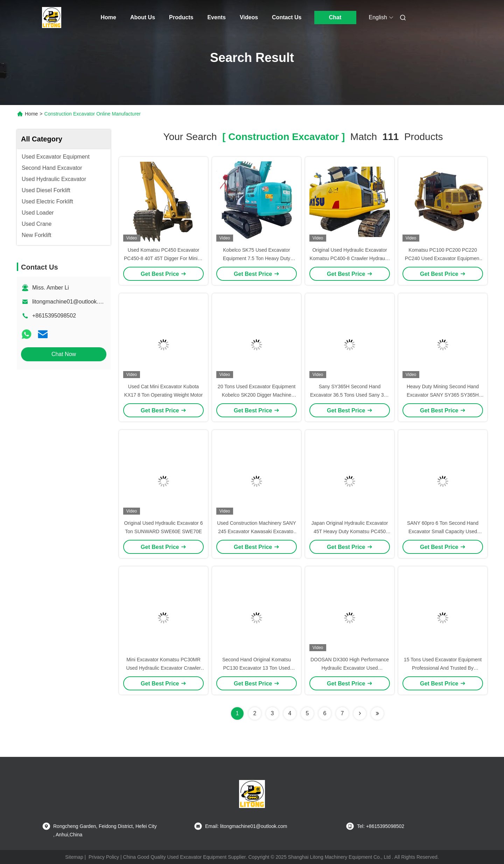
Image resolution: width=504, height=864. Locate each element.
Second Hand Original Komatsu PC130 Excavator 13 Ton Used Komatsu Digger (257, 668)
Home (108, 17)
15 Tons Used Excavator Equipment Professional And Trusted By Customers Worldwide (443, 668)
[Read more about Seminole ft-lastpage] (377, 713)
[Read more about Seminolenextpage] (360, 713)
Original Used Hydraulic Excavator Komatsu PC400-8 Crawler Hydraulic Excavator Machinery (350, 258)
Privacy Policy (104, 857)
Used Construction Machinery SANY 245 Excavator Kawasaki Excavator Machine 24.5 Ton (257, 531)
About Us (143, 17)
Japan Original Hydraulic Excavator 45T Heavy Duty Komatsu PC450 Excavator (350, 531)
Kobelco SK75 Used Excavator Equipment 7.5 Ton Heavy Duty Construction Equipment (257, 258)
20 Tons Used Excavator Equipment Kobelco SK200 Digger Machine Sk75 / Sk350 (257, 395)
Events (216, 17)
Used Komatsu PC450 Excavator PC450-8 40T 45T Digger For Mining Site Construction (163, 258)
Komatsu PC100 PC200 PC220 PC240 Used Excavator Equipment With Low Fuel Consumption (443, 258)
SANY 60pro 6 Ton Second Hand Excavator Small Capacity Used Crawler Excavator (443, 531)
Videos (249, 17)
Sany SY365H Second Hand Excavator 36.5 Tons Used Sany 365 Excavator (350, 395)
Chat (335, 17)
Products (181, 17)
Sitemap (74, 857)
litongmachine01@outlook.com (71, 302)
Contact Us (287, 17)
